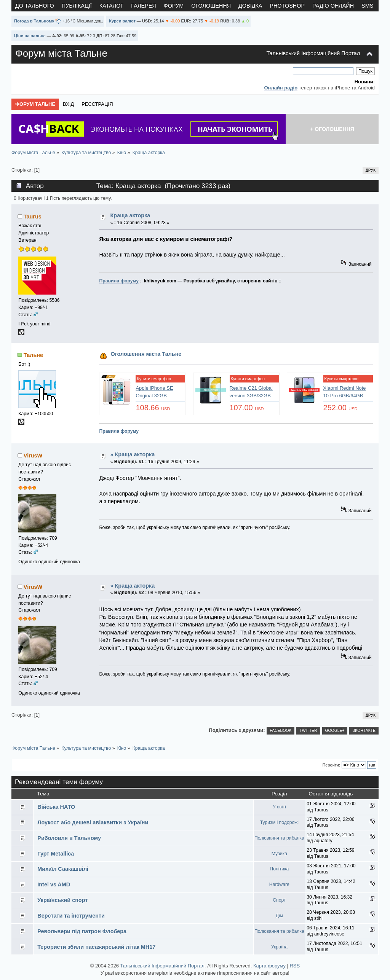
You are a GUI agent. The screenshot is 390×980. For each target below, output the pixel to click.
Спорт (279, 900)
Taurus (33, 217)
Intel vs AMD (54, 884)
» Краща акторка (133, 454)
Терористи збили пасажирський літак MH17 (96, 947)
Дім (279, 916)
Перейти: (331, 765)
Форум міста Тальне (61, 53)
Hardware (279, 884)
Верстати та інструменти (71, 916)
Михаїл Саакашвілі (63, 869)
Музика (279, 854)
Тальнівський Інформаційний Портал (313, 53)
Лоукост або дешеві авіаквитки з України (93, 822)
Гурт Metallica (56, 854)
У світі (279, 807)
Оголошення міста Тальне (146, 354)
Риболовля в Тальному (69, 838)
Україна (279, 947)
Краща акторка (130, 215)
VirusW (33, 456)
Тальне (33, 355)
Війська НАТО (56, 807)
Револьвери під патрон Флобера (82, 931)
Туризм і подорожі (279, 822)
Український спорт (62, 900)
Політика (279, 869)
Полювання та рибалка (279, 838)
